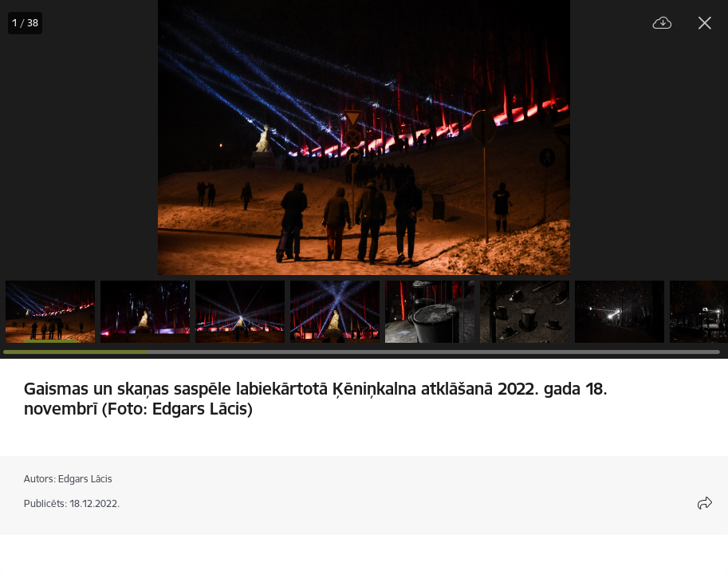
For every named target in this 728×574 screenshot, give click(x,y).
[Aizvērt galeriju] (705, 23)
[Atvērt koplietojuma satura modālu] (705, 503)
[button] (50, 312)
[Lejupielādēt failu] (663, 24)
